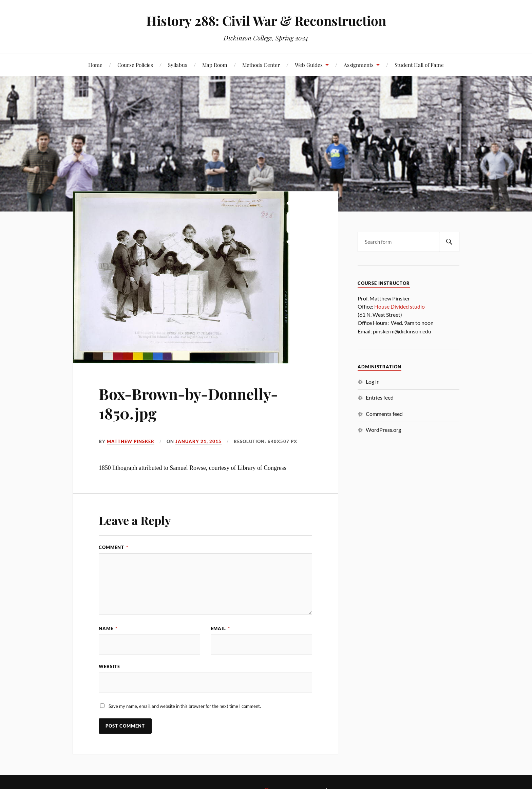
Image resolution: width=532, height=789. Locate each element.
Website (109, 666)
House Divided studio (400, 306)
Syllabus (178, 65)
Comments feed (384, 414)
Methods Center (261, 65)
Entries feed (380, 397)
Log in (373, 381)
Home (95, 65)
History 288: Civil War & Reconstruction (266, 21)
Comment (113, 547)
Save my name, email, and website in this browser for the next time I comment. (185, 706)
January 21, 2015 (198, 441)
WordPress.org (383, 430)
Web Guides (309, 65)
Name (108, 628)
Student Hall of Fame (419, 65)
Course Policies (135, 65)
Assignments (359, 65)
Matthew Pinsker (131, 441)
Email (220, 628)
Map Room (215, 65)
